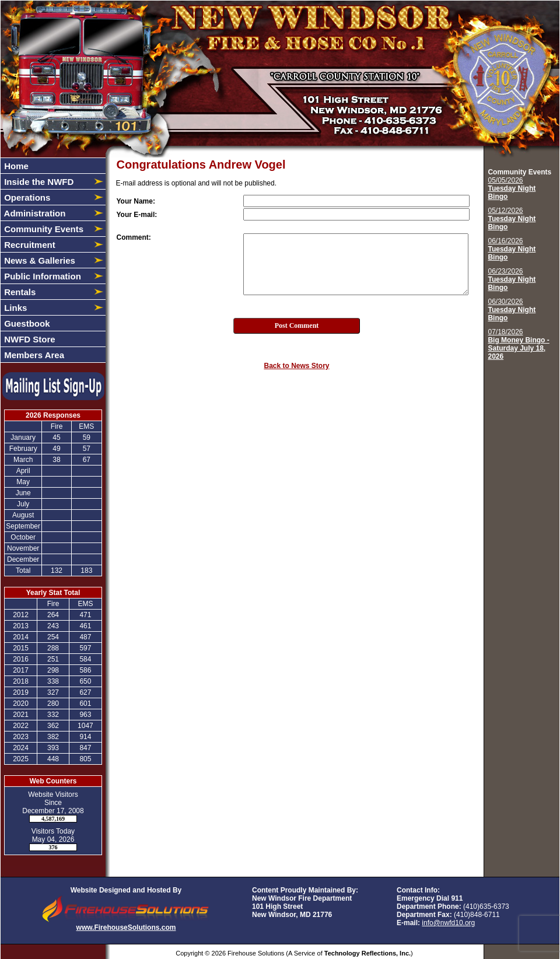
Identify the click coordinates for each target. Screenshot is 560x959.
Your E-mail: (137, 215)
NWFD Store (29, 339)
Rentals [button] (19, 292)
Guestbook (26, 323)
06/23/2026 (512, 279)
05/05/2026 (512, 188)
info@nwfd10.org (448, 923)
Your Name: (136, 201)
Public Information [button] (41, 276)
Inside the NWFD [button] (38, 182)
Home (15, 166)
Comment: (134, 237)
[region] (53, 260)
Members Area (33, 355)
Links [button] (14, 308)
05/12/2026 (512, 219)
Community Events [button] (43, 229)
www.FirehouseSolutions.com (126, 928)
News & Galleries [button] (38, 260)
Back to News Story (296, 366)
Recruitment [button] (29, 245)
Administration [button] (34, 213)
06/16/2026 (512, 249)
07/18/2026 (518, 344)
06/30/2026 (512, 310)
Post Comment (297, 325)
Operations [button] (26, 197)
